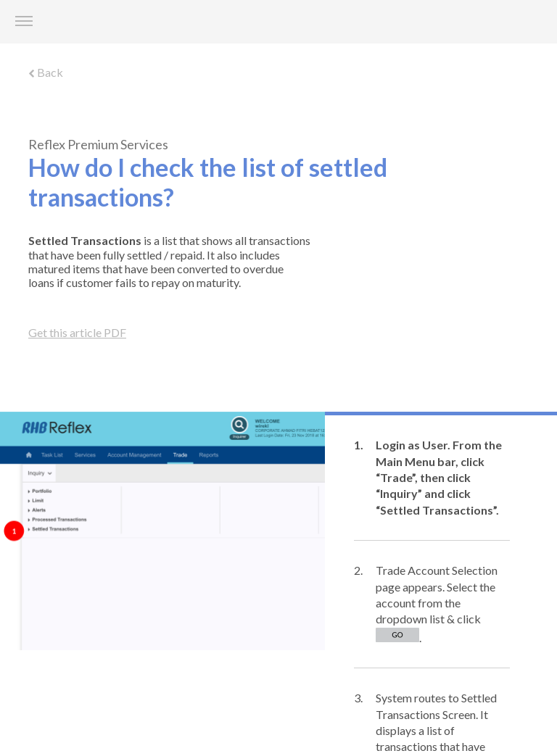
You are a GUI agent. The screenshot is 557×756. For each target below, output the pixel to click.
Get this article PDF (77, 332)
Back (46, 72)
